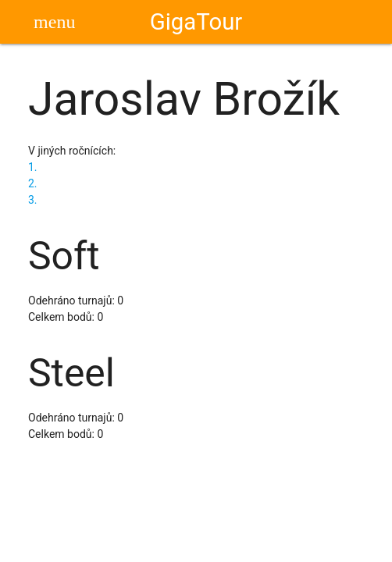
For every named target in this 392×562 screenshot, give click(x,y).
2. (33, 183)
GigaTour (196, 22)
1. (33, 167)
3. (33, 200)
